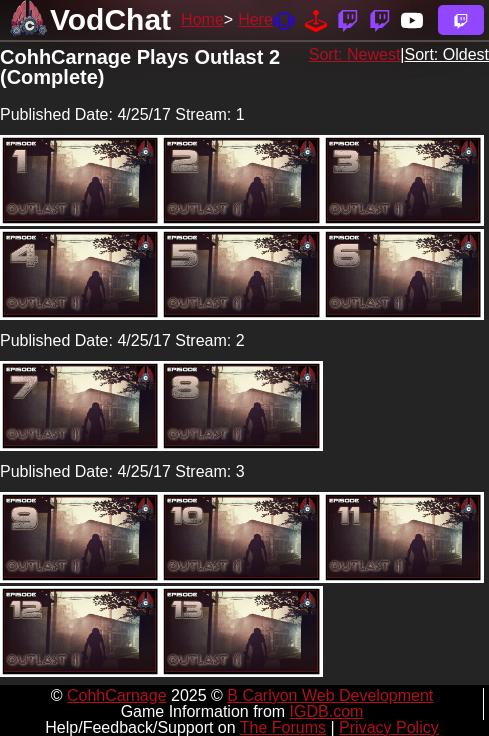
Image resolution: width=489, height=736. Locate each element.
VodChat (110, 19)
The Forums (283, 727)
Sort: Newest (355, 54)
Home (202, 19)
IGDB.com (327, 711)
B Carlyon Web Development (330, 695)
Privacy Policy (389, 727)
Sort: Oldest (447, 54)
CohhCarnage (117, 695)
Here (255, 19)
